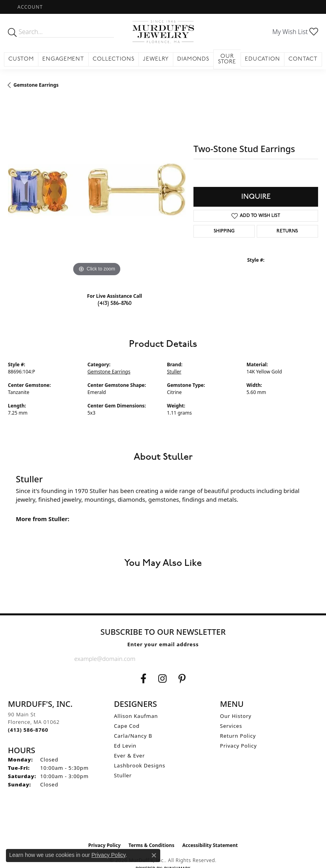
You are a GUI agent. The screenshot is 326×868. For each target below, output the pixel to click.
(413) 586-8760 (115, 303)
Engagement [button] (63, 59)
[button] (29, 7)
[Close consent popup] (154, 855)
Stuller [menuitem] (123, 775)
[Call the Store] (28, 730)
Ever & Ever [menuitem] (129, 756)
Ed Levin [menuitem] (125, 746)
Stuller (174, 372)
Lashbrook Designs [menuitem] (140, 765)
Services (231, 726)
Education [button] (263, 59)
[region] (97, 189)
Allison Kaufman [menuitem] (136, 716)
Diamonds (193, 59)
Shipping (224, 231)
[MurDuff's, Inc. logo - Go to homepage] (163, 32)
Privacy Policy (238, 746)
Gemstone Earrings (36, 85)
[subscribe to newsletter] (245, 659)
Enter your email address (163, 644)
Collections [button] (114, 59)
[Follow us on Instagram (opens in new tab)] (162, 679)
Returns (287, 231)
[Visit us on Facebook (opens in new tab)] (143, 679)
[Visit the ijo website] (163, 821)
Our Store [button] (227, 59)
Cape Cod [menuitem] (127, 726)
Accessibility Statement (210, 845)
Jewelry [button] (156, 59)
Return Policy (238, 736)
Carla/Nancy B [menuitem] (133, 736)
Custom (21, 59)
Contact (303, 59)
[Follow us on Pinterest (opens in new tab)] (182, 679)
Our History (236, 716)
